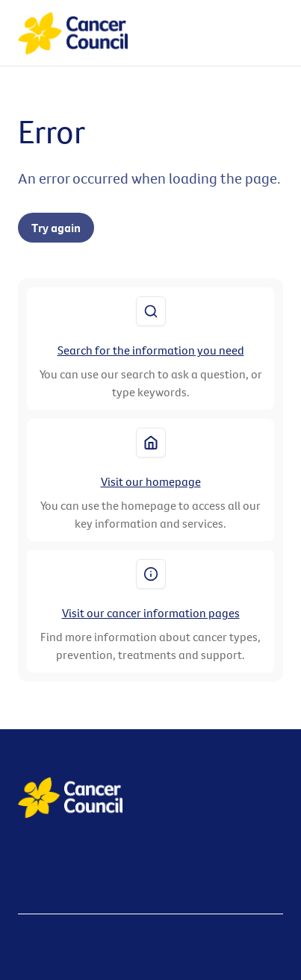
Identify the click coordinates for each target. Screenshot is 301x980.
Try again (56, 228)
